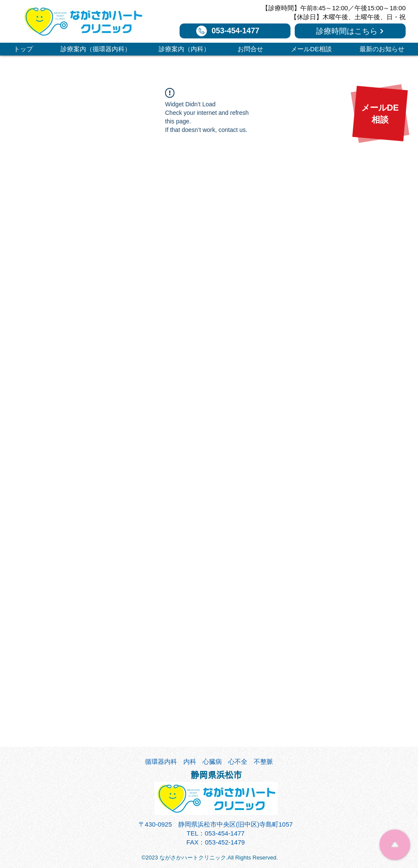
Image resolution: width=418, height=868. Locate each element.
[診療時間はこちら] (350, 31)
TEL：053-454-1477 (216, 833)
